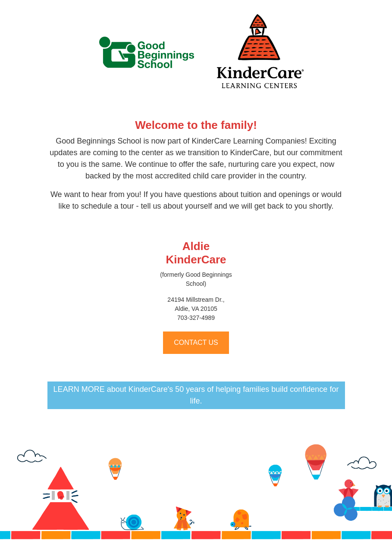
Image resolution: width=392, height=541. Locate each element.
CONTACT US (196, 342)
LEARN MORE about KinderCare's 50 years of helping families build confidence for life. (196, 395)
